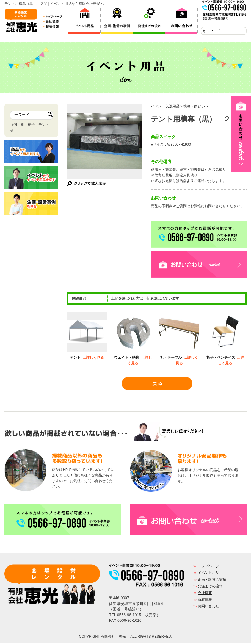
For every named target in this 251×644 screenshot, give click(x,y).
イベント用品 (208, 574)
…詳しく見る (93, 359)
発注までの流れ (210, 587)
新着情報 (205, 601)
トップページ (208, 567)
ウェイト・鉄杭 (127, 359)
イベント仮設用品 (165, 107)
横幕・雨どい (194, 107)
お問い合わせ (208, 607)
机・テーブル (171, 359)
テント (75, 359)
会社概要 (205, 594)
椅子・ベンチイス (221, 359)
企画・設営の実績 (212, 581)
